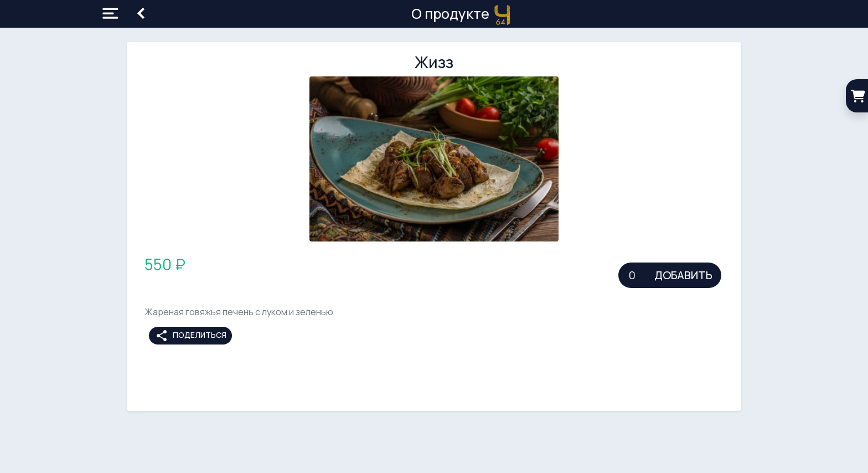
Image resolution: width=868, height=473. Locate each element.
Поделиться (191, 336)
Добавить (683, 275)
